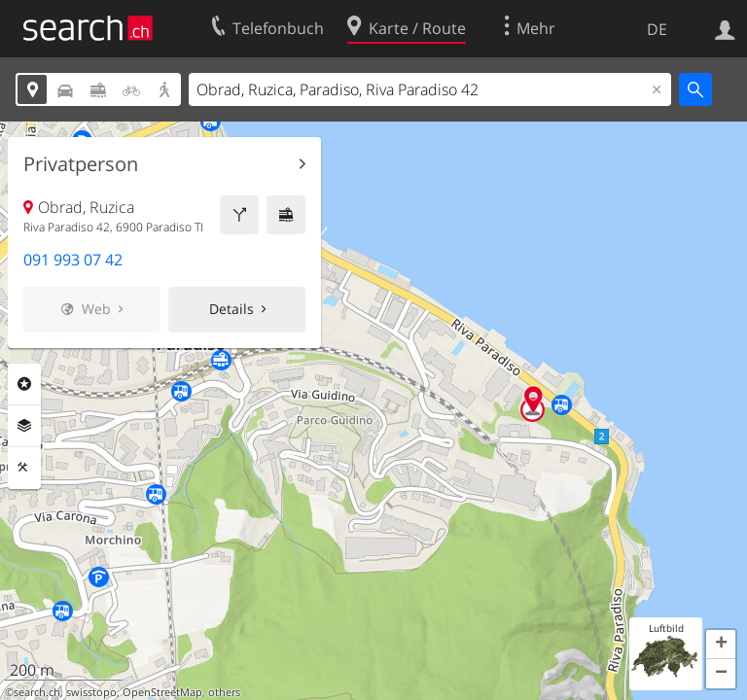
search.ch (37, 692)
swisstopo (91, 692)
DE (657, 29)
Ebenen (24, 426)
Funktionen (24, 468)
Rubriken (24, 384)
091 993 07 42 (73, 260)
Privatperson (81, 164)
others (224, 692)
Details (231, 309)
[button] (721, 645)
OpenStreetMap (162, 692)
